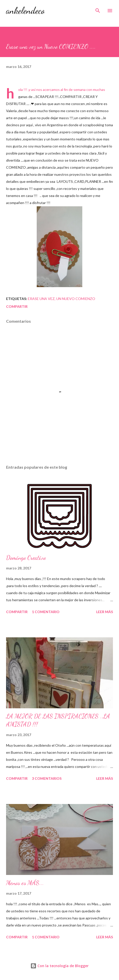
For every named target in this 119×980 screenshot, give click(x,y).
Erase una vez (41, 299)
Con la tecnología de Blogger (59, 966)
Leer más (105, 612)
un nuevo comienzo (76, 299)
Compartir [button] (17, 306)
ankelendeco (25, 10)
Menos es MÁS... (25, 883)
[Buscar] (98, 9)
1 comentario (46, 612)
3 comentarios (47, 778)
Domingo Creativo (26, 558)
